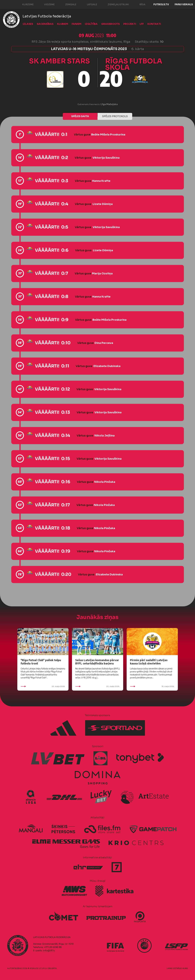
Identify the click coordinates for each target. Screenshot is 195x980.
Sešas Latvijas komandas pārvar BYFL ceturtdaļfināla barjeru (97, 662)
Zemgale (68, 4)
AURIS (185, 968)
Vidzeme (46, 4)
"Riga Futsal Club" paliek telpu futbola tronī (41, 662)
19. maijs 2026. (152, 686)
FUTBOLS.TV (161, 4)
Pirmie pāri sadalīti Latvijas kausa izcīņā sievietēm (149, 662)
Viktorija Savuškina (106, 158)
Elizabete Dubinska (107, 366)
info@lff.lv (49, 950)
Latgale (89, 4)
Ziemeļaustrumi (115, 4)
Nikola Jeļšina (105, 436)
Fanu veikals (184, 4)
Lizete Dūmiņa (103, 204)
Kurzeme (25, 4)
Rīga (139, 4)
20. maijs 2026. (43, 686)
